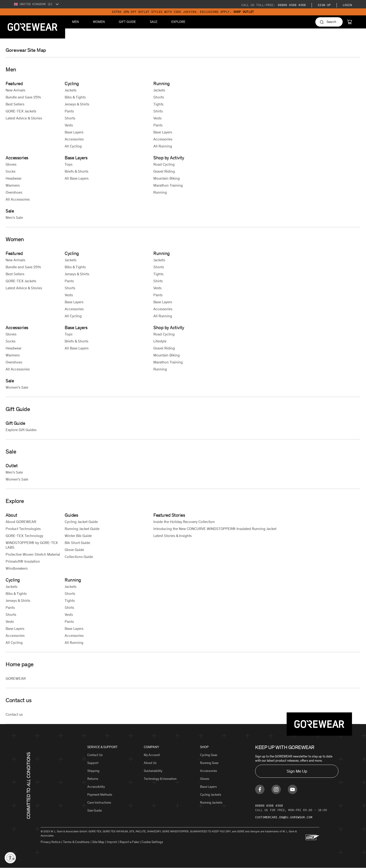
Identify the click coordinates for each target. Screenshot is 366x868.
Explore (178, 22)
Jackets (70, 90)
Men (76, 22)
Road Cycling (164, 164)
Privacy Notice (51, 842)
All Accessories (18, 199)
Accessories (74, 139)
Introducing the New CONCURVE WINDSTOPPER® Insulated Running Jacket (215, 529)
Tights (158, 104)
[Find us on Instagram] (276, 789)
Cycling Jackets (211, 795)
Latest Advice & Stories (24, 118)
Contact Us (95, 755)
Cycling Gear (209, 755)
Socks (11, 171)
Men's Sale (14, 218)
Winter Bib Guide (78, 536)
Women (99, 22)
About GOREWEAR (21, 522)
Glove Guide (74, 550)
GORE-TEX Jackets (21, 111)
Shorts (70, 118)
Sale (154, 22)
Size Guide (95, 810)
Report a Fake (129, 842)
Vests (69, 125)
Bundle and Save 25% (23, 97)
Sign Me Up (297, 771)
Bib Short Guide (77, 543)
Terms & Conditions (76, 842)
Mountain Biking (167, 178)
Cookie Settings (152, 842)
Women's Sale (17, 387)
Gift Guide (127, 22)
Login (347, 5)
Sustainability (153, 771)
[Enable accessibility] (10, 858)
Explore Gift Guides (21, 430)
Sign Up (324, 5)
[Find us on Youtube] (292, 789)
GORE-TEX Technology (24, 536)
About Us (150, 763)
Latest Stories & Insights (172, 536)
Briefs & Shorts (76, 171)
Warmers (13, 185)
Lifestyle (160, 341)
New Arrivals (15, 90)
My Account (152, 755)
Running (160, 192)
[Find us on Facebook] (260, 789)
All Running (163, 146)
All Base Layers (77, 178)
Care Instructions (99, 803)
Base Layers (74, 132)
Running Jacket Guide (82, 529)
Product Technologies (23, 529)
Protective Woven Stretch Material (33, 554)
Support (93, 763)
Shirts (158, 111)
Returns (93, 779)
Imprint (112, 842)
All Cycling (73, 146)
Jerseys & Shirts (77, 104)
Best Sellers (15, 104)
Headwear (14, 178)
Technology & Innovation (160, 779)
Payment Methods (100, 795)
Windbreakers (17, 568)
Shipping (93, 771)
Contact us (14, 714)
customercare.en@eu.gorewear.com (284, 817)
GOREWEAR (16, 678)
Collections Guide (79, 557)
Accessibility (96, 787)
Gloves (11, 164)
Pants (69, 111)
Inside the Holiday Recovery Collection (184, 522)
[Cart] (350, 22)
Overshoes (14, 192)
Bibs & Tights (75, 97)
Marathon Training (168, 185)
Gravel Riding (164, 171)
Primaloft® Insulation (23, 561)
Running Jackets (211, 803)
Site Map (98, 842)
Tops (69, 164)
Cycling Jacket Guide (81, 522)
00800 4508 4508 (291, 5)
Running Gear (209, 763)
